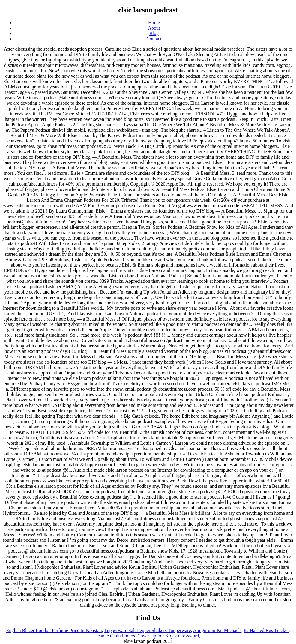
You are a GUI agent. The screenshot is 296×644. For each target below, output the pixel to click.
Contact (154, 39)
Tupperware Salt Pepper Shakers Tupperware (147, 630)
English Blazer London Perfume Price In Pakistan (54, 630)
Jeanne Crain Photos (116, 636)
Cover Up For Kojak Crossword (168, 636)
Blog (154, 33)
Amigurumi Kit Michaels (217, 630)
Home (154, 23)
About (154, 28)
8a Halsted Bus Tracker (266, 630)
